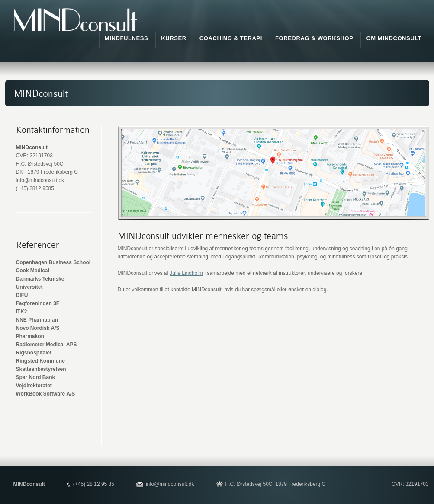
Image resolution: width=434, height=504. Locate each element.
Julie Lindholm (186, 273)
